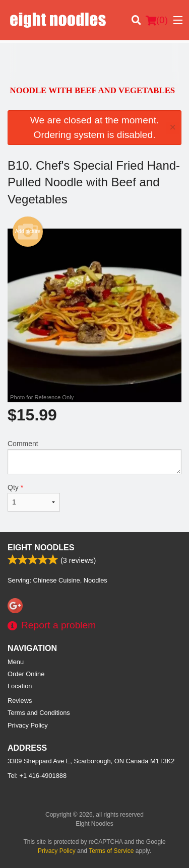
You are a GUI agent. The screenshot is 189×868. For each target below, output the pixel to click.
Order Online (26, 674)
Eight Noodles (41, 548)
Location (20, 686)
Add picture (28, 232)
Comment (94, 457)
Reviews (20, 701)
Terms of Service (111, 851)
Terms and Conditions (39, 713)
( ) (157, 20)
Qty (34, 497)
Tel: (37, 776)
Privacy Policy (28, 725)
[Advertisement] (94, 63)
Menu (16, 662)
